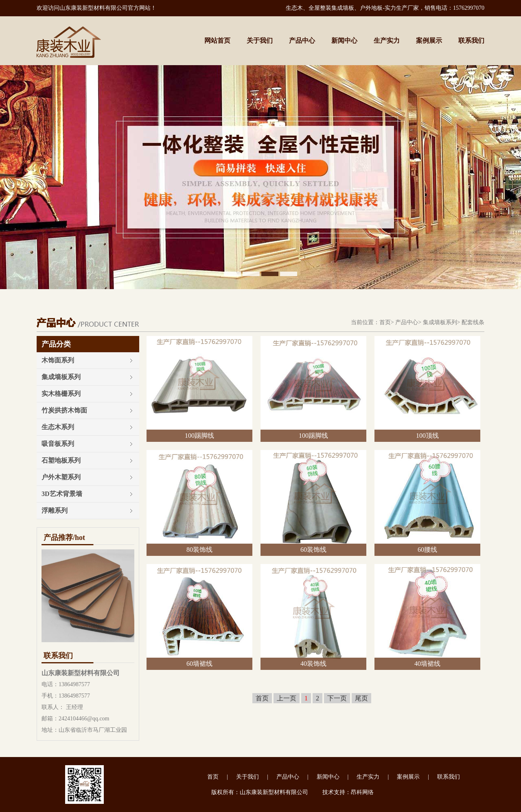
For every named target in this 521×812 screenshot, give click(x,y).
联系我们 (471, 41)
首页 (385, 322)
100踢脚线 (199, 436)
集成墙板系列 (440, 322)
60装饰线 (313, 550)
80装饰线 (199, 550)
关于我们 (260, 41)
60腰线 (427, 550)
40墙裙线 (427, 664)
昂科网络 (362, 792)
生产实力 (387, 41)
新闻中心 (344, 41)
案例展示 (429, 41)
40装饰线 (313, 664)
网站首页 (217, 41)
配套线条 (473, 322)
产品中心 (302, 41)
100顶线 (427, 436)
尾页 (361, 698)
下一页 (337, 698)
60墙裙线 (199, 664)
